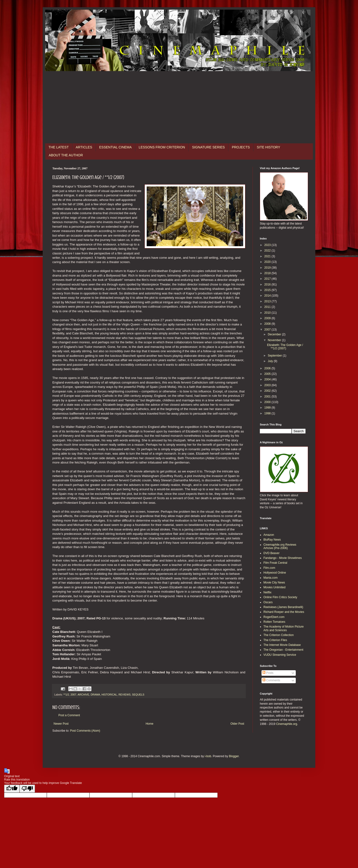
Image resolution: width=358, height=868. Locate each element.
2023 (268, 245)
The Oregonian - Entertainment (283, 650)
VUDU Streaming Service (280, 655)
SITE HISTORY (269, 147)
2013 (268, 301)
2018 (268, 273)
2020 (268, 262)
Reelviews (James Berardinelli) (283, 607)
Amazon (269, 535)
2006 (268, 368)
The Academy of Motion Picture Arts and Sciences (284, 628)
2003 (268, 385)
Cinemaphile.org (286, 724)
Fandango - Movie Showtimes (283, 558)
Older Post (237, 724)
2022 (268, 251)
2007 (73, 695)
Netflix (267, 592)
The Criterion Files (275, 640)
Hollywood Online (275, 573)
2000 (268, 402)
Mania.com (271, 578)
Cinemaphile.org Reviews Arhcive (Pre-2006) (280, 546)
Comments (271, 680)
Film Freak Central (275, 563)
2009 (268, 318)
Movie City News (274, 583)
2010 (268, 313)
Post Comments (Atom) (85, 731)
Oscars (268, 602)
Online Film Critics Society (280, 597)
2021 (268, 256)
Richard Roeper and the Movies (284, 612)
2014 (268, 296)
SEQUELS (138, 695)
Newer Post (61, 724)
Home (150, 724)
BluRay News (272, 540)
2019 (268, 268)
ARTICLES (84, 147)
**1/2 (66, 695)
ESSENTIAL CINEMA (115, 147)
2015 (268, 290)
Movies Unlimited (274, 587)
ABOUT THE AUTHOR (66, 155)
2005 (268, 374)
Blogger (234, 756)
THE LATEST (59, 147)
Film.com (269, 568)
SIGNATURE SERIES (208, 147)
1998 (268, 413)
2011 (268, 307)
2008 (268, 324)
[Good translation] (12, 789)
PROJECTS (241, 147)
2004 (268, 379)
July (271, 361)
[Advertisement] (179, 107)
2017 (268, 279)
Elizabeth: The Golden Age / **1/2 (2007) (285, 347)
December (275, 334)
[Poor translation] (27, 789)
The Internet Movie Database (282, 645)
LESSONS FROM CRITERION (162, 147)
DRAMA (95, 695)
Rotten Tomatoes (274, 622)
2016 (268, 285)
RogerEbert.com (274, 617)
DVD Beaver (272, 553)
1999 (268, 408)
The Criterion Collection (279, 635)
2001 (268, 397)
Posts (268, 673)
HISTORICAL (109, 695)
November (275, 340)
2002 (268, 391)
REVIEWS (124, 695)
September (275, 356)
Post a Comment (69, 715)
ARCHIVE (83, 695)
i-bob (208, 756)
